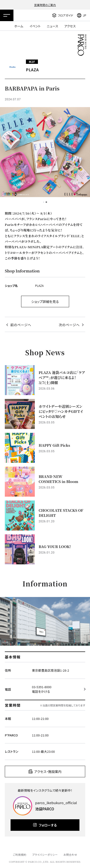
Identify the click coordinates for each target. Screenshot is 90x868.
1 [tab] (44, 202)
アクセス (70, 26)
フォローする (48, 825)
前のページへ (21, 325)
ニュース (52, 26)
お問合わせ (70, 855)
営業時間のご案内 (45, 5)
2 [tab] (46, 202)
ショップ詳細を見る (45, 301)
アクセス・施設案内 (48, 772)
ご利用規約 (19, 855)
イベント (35, 26)
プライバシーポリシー (45, 855)
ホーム (19, 26)
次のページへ (69, 325)
